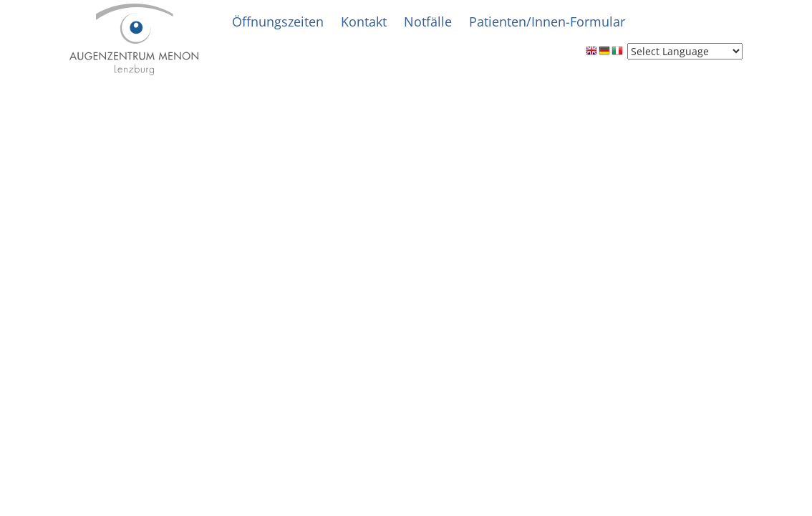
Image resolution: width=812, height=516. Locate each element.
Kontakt (364, 21)
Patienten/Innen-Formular (547, 21)
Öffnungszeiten (278, 21)
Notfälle (428, 21)
